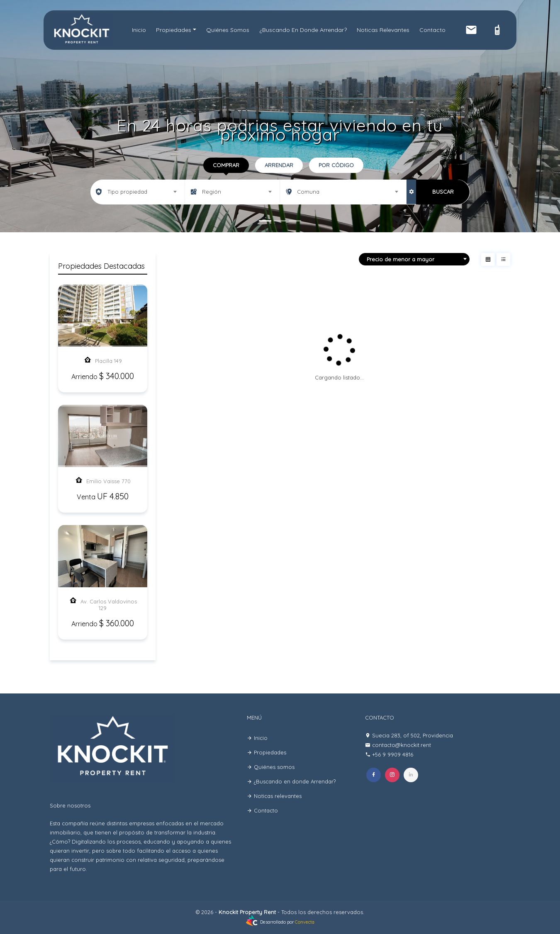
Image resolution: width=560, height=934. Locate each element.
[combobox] (138, 192)
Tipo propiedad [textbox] (127, 192)
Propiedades (174, 30)
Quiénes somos (228, 30)
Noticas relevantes (383, 30)
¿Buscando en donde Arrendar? (303, 30)
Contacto (432, 30)
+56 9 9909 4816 (393, 754)
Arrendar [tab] (279, 165)
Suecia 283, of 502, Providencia (413, 735)
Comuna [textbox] (308, 192)
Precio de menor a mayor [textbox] (401, 259)
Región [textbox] (212, 192)
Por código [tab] (336, 165)
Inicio (139, 30)
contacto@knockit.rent (402, 745)
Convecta (305, 922)
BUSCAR (443, 192)
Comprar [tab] (226, 165)
